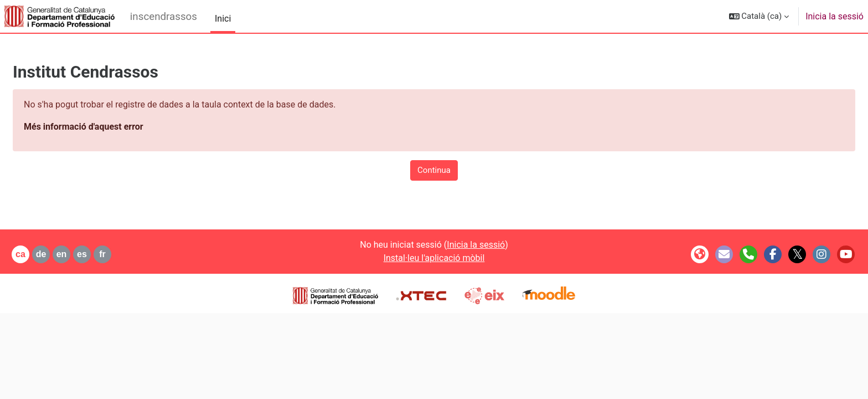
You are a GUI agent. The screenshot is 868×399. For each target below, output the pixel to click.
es (108, 254)
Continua (434, 170)
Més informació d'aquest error (110, 127)
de (68, 254)
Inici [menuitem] (223, 19)
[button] (759, 16)
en (88, 254)
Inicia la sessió (835, 16)
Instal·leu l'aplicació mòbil (434, 258)
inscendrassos (164, 17)
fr (129, 254)
